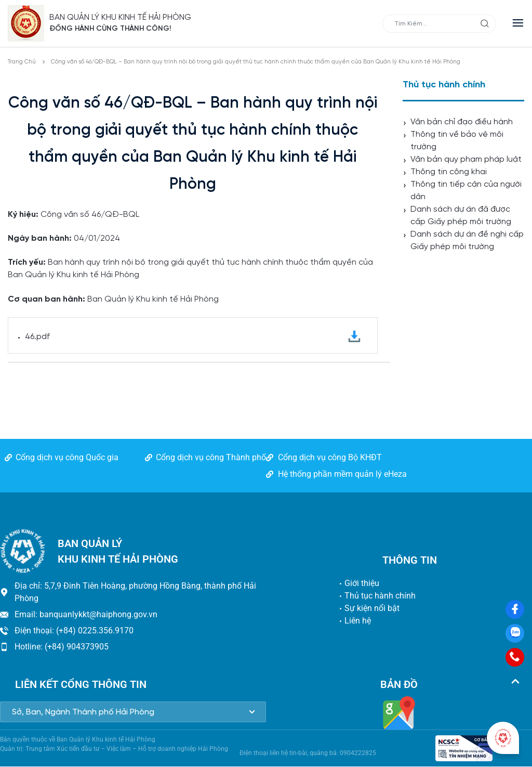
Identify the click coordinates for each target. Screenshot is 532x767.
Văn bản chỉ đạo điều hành (462, 122)
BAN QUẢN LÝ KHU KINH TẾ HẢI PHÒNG (121, 17)
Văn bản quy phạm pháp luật (466, 159)
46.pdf (193, 337)
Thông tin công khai (449, 172)
